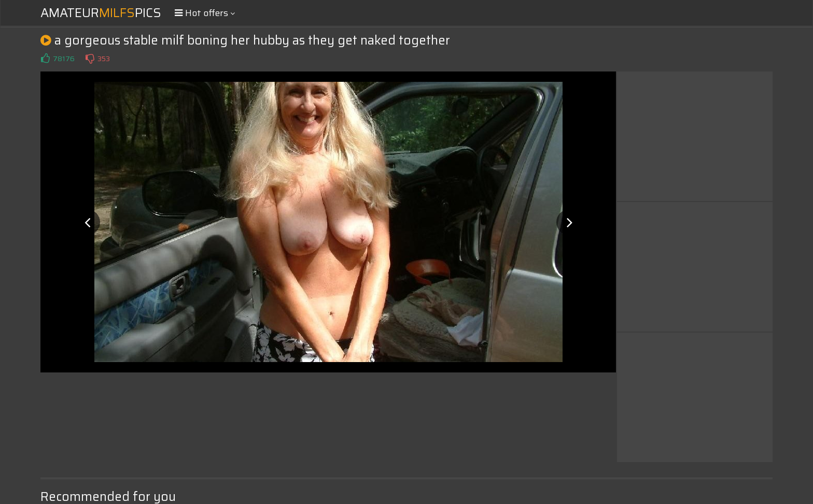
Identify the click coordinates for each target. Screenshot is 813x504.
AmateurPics (101, 13)
